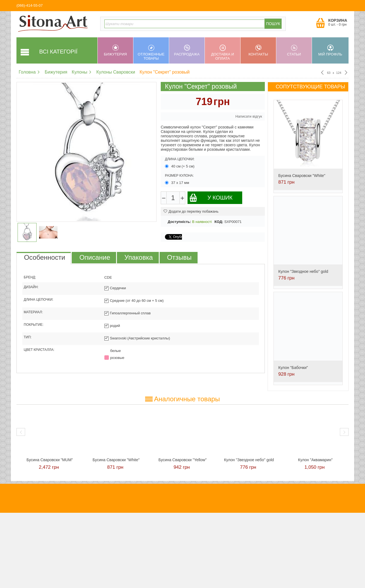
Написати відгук (249, 116)
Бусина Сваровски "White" (302, 176)
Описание (95, 257)
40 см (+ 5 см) (180, 166)
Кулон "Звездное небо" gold (303, 271)
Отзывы (179, 257)
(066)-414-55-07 (30, 5)
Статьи (294, 50)
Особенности (45, 257)
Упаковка (139, 257)
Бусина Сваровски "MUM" (50, 460)
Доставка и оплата (223, 53)
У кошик (211, 198)
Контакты (258, 50)
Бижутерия (115, 50)
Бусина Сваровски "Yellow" (183, 460)
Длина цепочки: (180, 159)
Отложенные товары (151, 53)
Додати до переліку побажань (191, 211)
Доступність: (179, 222)
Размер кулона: (179, 176)
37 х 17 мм (177, 183)
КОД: (219, 222)
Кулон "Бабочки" (293, 368)
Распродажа (187, 50)
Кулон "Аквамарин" (315, 460)
